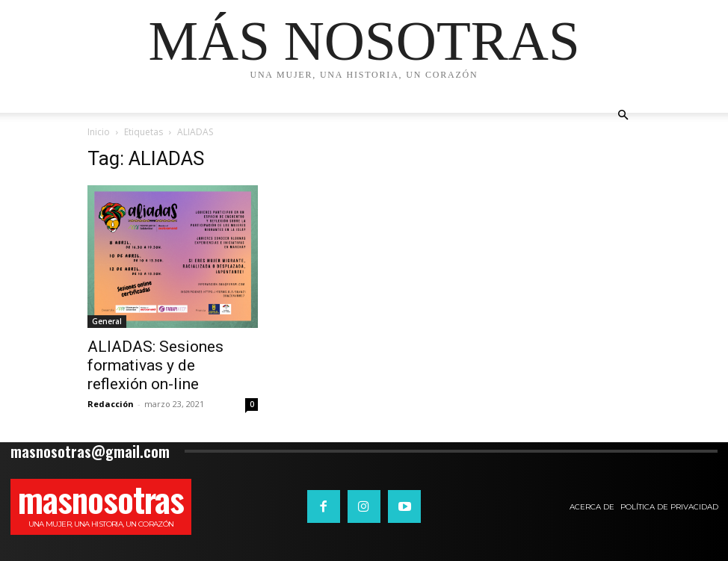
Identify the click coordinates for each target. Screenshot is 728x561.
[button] (623, 115)
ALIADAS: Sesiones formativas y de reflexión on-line (155, 365)
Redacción (111, 404)
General (107, 321)
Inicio (99, 132)
